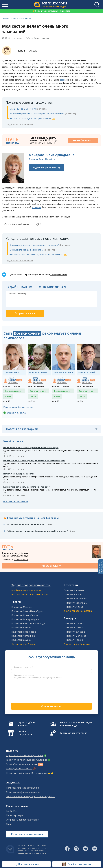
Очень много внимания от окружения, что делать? (34, 245)
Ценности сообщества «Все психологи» (27, 773)
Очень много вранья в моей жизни (26, 250)
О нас (9, 824)
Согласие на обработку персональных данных (30, 797)
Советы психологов (22, 18)
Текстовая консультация (73, 733)
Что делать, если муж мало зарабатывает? (30, 118)
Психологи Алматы (74, 590)
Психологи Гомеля (73, 628)
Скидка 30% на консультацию (22, 764)
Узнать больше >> (83, 140)
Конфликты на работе (12, 391)
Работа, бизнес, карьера (37, 38)
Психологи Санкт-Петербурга (27, 611)
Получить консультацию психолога (51, 11)
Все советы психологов (16, 501)
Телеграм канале (59, 275)
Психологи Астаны (73, 595)
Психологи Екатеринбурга (25, 619)
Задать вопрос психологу (47, 167)
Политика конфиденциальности (23, 792)
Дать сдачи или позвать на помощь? (26, 524)
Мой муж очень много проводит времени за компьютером (34, 461)
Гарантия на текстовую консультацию (27, 760)
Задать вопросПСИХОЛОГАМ (101, 567)
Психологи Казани (21, 628)
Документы (13, 783)
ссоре (63, 80)
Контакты (11, 811)
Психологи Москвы (21, 607)
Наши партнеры (15, 815)
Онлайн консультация (25, 733)
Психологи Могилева (75, 636)
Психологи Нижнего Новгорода (28, 624)
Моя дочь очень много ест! (23, 109)
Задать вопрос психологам (20, 124)
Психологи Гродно (74, 640)
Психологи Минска (74, 624)
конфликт (36, 207)
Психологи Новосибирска (25, 615)
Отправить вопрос (51, 706)
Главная (6, 18)
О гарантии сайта (16, 413)
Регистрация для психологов (27, 834)
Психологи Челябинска (23, 636)
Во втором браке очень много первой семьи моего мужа (37, 114)
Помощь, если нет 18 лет (19, 769)
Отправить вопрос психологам (23, 820)
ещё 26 (31, 401)
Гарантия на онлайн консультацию (25, 756)
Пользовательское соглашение (23, 788)
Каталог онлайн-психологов (18, 407)
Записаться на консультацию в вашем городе (76, 724)
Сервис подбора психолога (26, 724)
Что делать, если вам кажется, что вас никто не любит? (36, 255)
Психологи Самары (21, 640)
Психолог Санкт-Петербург (42, 159)
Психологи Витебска (75, 632)
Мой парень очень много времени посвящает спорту (31, 447)
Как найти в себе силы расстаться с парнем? (26, 487)
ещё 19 (7, 401)
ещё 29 (56, 401)
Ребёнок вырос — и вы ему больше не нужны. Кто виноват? (37, 531)
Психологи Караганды (75, 603)
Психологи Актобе (73, 607)
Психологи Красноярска (24, 632)
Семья (8, 396)
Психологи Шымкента (76, 599)
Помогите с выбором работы (19, 474)
